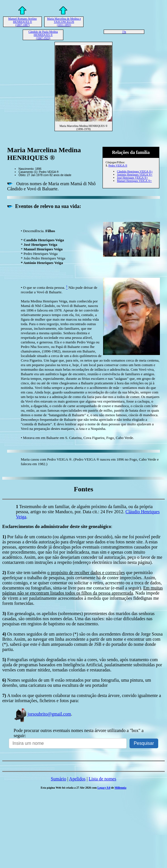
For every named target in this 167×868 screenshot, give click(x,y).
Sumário (59, 779)
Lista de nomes (102, 779)
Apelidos (77, 779)
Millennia (121, 788)
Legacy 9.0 (104, 788)
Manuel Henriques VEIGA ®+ (134, 181)
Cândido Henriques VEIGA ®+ (135, 171)
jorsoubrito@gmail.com (42, 714)
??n (124, 32)
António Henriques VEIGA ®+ (135, 175)
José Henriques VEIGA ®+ (132, 178)
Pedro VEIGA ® (118, 165)
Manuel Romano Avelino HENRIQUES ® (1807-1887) (22, 22)
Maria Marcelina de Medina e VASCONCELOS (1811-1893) (64, 22)
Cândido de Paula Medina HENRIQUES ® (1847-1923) (43, 35)
